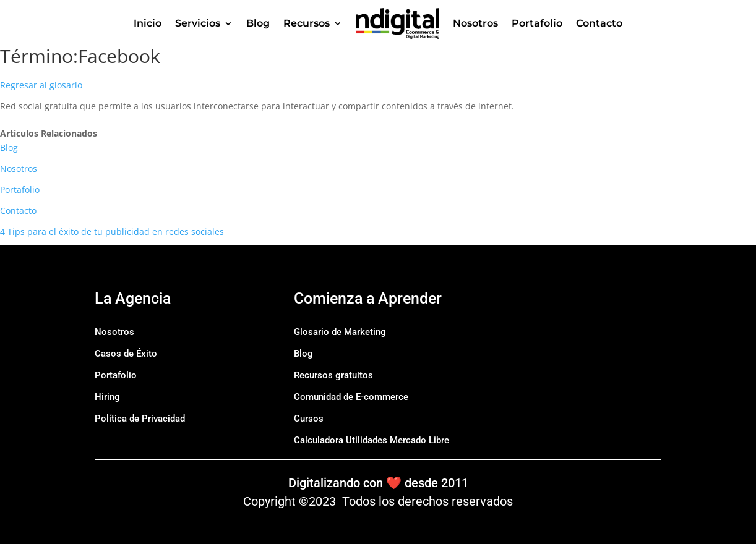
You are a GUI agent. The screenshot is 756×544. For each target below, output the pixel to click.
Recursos (307, 23)
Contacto (599, 23)
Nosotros (475, 23)
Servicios (198, 23)
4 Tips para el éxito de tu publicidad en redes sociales (112, 232)
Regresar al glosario (41, 85)
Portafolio (537, 23)
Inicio (148, 23)
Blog (258, 23)
